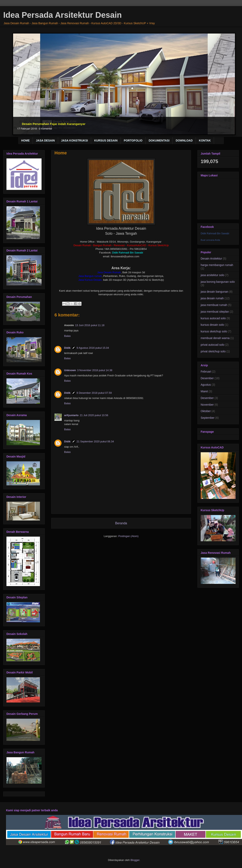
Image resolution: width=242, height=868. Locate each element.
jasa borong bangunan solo (218, 282)
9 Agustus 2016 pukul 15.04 (93, 348)
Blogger (135, 860)
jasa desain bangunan (214, 292)
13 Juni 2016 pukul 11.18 (90, 325)
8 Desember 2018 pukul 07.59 (94, 393)
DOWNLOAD (184, 140)
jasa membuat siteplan (215, 312)
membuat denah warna (215, 338)
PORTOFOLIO (133, 140)
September (208, 418)
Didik (67, 348)
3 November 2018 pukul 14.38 (95, 370)
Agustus (206, 385)
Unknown (70, 370)
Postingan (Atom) (128, 536)
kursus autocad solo (213, 318)
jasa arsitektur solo (212, 275)
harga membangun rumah (217, 265)
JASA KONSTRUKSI (75, 140)
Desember (207, 378)
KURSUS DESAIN (106, 140)
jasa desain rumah (212, 298)
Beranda (121, 523)
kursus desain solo (212, 325)
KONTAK (205, 140)
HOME (25, 140)
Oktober (206, 411)
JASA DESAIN (45, 140)
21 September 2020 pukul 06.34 (95, 441)
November (207, 405)
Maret (204, 391)
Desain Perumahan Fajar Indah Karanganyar (54, 124)
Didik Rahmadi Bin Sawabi (215, 233)
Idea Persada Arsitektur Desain (63, 15)
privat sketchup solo (213, 351)
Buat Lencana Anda (210, 240)
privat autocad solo (213, 345)
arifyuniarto (71, 415)
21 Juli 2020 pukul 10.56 (94, 415)
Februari (206, 372)
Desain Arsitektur (211, 259)
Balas (67, 336)
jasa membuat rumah (214, 305)
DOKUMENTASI (159, 140)
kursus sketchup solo (214, 331)
